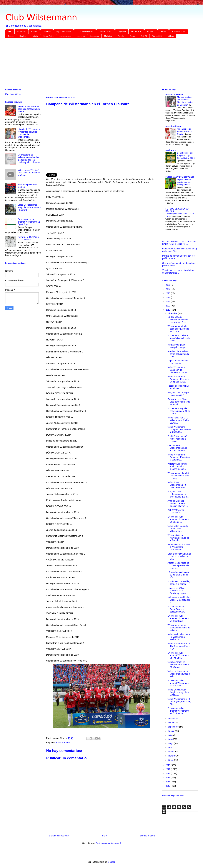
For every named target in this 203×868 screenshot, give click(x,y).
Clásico (34, 32)
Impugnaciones (65, 36)
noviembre (173, 719)
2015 (168, 778)
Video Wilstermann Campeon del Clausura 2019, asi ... (179, 370)
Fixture (163, 32)
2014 (168, 782)
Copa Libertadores (64, 32)
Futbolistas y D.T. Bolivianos (180, 177)
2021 (168, 301)
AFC (10, 32)
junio (171, 739)
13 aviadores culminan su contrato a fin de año (178, 575)
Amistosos (21, 32)
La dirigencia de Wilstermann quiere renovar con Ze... (178, 320)
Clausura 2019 (63, 743)
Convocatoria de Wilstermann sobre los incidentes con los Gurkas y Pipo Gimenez (29, 159)
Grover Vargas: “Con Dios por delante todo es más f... (179, 402)
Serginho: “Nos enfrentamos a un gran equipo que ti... (178, 494)
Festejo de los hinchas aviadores (178, 387)
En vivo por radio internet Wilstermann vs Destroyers (178, 711)
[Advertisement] (96, 64)
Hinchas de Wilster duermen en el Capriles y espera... (178, 591)
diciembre (173, 313)
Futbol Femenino (179, 32)
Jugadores (94, 36)
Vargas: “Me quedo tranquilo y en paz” (177, 346)
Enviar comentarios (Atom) (108, 843)
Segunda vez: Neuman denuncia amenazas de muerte (29, 109)
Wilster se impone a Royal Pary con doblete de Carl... (177, 609)
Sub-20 (144, 36)
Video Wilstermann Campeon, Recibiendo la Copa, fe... (179, 430)
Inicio (104, 836)
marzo (171, 752)
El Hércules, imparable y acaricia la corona (179, 583)
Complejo (47, 32)
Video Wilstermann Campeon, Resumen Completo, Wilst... (178, 379)
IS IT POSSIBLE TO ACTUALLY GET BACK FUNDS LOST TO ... (180, 243)
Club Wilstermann (41, 17)
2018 (168, 765)
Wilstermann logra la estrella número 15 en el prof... (179, 411)
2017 (168, 769)
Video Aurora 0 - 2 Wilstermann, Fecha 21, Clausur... (178, 665)
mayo (171, 743)
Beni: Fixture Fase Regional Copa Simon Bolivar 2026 (186, 156)
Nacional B (171, 150)
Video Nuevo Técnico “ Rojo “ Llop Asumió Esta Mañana (29, 173)
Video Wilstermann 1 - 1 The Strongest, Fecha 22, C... (179, 646)
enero (171, 760)
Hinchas (23, 36)
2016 (168, 773)
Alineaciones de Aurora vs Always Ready (185, 132)
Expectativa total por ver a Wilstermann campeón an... (179, 547)
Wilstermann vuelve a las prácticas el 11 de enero (179, 338)
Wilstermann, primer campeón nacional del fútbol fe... (179, 628)
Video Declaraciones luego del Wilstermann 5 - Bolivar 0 (29, 207)
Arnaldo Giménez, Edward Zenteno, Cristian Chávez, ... (178, 503)
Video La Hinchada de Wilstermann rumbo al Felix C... (179, 674)
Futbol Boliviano (174, 126)
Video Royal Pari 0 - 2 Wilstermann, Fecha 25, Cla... (178, 420)
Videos (171, 36)
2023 (168, 293)
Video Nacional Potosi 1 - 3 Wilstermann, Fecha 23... (179, 637)
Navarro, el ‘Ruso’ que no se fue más (28, 238)
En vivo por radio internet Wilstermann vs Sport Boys (29, 222)
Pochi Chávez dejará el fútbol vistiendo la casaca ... (178, 439)
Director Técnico (106, 32)
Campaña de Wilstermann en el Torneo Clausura (177, 448)
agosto (171, 731)
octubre (172, 723)
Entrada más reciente (59, 836)
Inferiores (81, 36)
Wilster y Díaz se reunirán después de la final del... (178, 538)
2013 (168, 786)
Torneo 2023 (157, 36)
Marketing (108, 36)
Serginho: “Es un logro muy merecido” (178, 394)
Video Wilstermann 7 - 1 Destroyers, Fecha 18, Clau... (179, 702)
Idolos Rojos (48, 36)
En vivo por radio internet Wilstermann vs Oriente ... (178, 519)
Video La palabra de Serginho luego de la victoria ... (178, 692)
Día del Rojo (136, 32)
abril (170, 748)
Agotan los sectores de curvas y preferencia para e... (178, 565)
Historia (35, 36)
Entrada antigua (147, 836)
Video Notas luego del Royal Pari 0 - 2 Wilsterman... (178, 529)
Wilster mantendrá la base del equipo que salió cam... (178, 329)
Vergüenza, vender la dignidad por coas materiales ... (178, 272)
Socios (133, 36)
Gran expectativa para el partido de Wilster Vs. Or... (179, 556)
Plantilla (121, 36)
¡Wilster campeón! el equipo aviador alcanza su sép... (177, 466)
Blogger (111, 862)
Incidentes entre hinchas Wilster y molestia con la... (179, 600)
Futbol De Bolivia (174, 95)
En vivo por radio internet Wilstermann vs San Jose (178, 683)
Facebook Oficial (13, 94)
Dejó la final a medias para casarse (178, 362)
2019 (168, 310)
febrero (172, 756)
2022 (168, 297)
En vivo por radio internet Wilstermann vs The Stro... (178, 655)
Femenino (151, 32)
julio (170, 735)
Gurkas (11, 36)
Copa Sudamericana (85, 32)
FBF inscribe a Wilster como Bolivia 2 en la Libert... (178, 354)
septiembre (174, 727)
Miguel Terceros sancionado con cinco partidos (184, 182)
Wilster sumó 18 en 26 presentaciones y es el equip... (178, 476)
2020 (168, 306)
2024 (168, 289)
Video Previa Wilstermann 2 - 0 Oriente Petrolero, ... (178, 485)
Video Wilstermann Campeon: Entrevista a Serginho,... (179, 457)
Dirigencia (122, 32)
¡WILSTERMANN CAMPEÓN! (176, 511)
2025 (168, 285)
